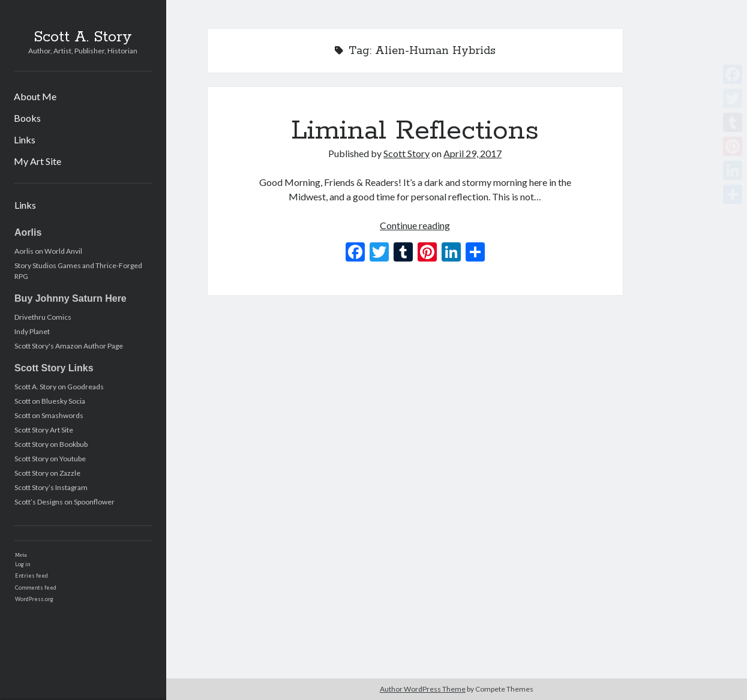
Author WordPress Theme (423, 689)
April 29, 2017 (472, 153)
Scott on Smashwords (49, 415)
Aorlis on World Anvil (48, 251)
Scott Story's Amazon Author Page (69, 346)
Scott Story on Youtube (50, 459)
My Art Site (37, 161)
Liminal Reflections (415, 131)
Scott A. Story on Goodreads (59, 387)
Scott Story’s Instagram (51, 487)
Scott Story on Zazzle (47, 473)
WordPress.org (34, 599)
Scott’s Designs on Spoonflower (64, 502)
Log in (22, 564)
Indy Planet (32, 331)
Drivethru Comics (43, 317)
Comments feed (36, 588)
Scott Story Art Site (44, 430)
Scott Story (406, 153)
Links (25, 139)
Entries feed (31, 576)
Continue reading (415, 225)
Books (27, 118)
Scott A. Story (83, 37)
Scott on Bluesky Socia (50, 401)
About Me (35, 96)
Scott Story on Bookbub (51, 444)
